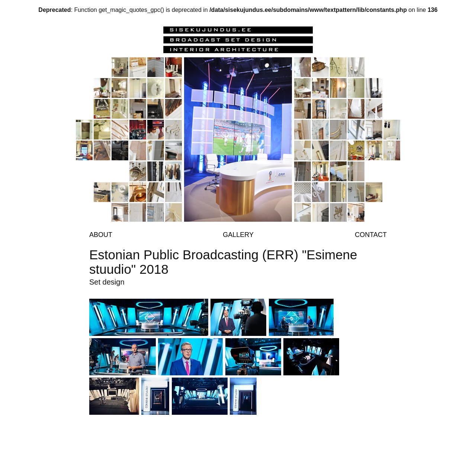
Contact (371, 235)
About (101, 235)
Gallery (238, 235)
